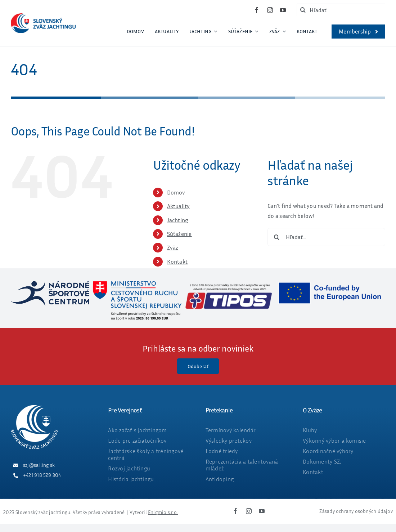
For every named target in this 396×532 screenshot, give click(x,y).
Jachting (178, 220)
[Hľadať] (341, 10)
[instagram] (270, 10)
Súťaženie (179, 234)
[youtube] (283, 10)
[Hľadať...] (326, 237)
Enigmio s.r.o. (163, 512)
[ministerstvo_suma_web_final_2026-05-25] (137, 284)
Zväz (173, 247)
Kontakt (177, 261)
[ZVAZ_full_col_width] (43, 16)
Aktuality (179, 206)
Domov (176, 192)
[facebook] (257, 10)
